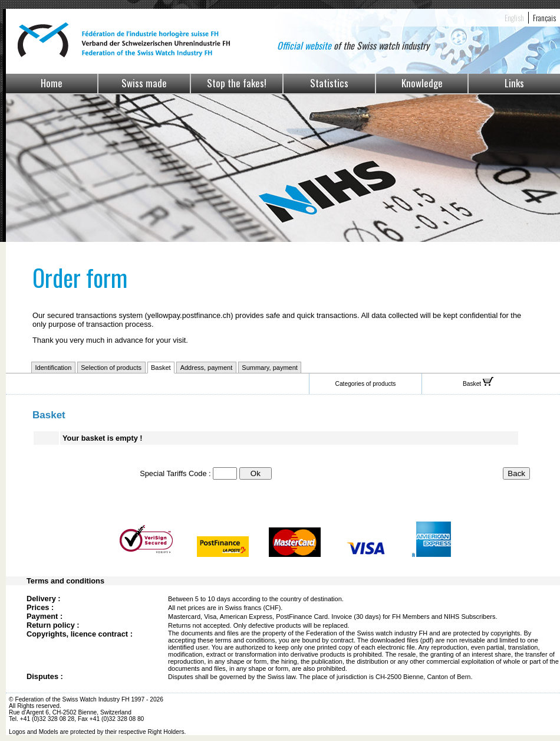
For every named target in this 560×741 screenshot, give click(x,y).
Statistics (329, 83)
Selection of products (111, 368)
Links (514, 83)
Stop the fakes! (237, 83)
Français (544, 18)
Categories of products (366, 384)
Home (52, 83)
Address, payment (207, 368)
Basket (161, 368)
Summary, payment (270, 368)
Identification (54, 368)
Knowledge (422, 83)
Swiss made (144, 83)
